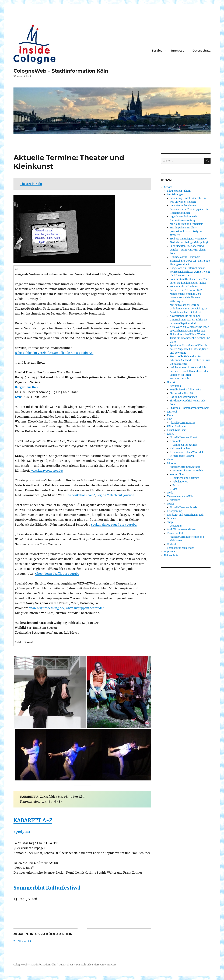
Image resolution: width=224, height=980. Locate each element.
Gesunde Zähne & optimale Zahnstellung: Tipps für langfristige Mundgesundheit (190, 261)
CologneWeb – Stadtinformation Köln (61, 71)
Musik (170, 504)
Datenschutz (201, 51)
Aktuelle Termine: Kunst (183, 437)
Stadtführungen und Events (182, 530)
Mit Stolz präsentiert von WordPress (96, 965)
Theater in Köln (31, 184)
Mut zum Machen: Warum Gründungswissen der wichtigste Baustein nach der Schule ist (188, 309)
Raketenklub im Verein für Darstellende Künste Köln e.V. (54, 353)
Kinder (171, 415)
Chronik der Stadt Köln (182, 393)
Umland (171, 544)
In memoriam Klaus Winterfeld (187, 452)
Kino (170, 419)
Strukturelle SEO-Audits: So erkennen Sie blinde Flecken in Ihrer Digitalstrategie (190, 360)
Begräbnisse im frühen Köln (185, 390)
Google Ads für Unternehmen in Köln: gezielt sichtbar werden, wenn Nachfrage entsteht (190, 272)
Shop (170, 522)
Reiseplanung (175, 511)
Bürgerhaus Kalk (27, 387)
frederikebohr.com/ (81, 495)
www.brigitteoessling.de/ (47, 608)
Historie (171, 382)
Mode (170, 493)
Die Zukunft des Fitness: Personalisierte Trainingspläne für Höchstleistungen (189, 209)
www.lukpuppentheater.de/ (85, 608)
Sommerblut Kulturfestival (47, 888)
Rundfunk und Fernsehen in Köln (186, 515)
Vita (175, 489)
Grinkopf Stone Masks (185, 445)
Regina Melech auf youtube (115, 495)
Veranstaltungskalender (180, 548)
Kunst (170, 434)
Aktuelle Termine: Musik (183, 507)
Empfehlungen (175, 195)
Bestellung (176, 526)
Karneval (172, 412)
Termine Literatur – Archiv (188, 471)
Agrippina (175, 386)
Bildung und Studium (179, 191)
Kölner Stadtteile (176, 426)
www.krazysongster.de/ (47, 471)
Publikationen (180, 482)
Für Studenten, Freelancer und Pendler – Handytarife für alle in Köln (188, 250)
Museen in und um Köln (180, 496)
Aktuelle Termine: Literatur (185, 467)
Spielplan (22, 831)
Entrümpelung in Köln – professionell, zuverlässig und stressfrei (186, 231)
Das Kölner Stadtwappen (183, 397)
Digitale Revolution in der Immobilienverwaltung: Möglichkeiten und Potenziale (186, 220)
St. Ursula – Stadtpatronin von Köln (190, 408)
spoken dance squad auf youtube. (114, 525)
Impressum (179, 51)
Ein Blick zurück (22, 941)
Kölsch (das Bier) (177, 430)
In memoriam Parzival (182, 456)
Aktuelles (175, 500)
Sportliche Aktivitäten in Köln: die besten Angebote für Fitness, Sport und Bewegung (189, 349)
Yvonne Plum (177, 474)
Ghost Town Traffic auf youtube (57, 574)
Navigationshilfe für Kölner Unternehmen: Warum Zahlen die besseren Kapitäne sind (189, 320)
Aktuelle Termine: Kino (183, 423)
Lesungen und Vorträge (186, 478)
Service (157, 51)
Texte (176, 485)
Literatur (172, 463)
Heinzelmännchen (180, 449)
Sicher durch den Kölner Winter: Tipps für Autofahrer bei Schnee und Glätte (190, 338)
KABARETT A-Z (33, 820)
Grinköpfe (175, 441)
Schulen (171, 518)
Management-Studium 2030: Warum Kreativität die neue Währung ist (186, 298)
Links (170, 460)
